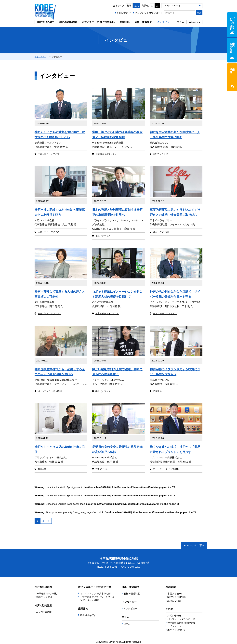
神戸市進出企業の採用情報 (181, 623)
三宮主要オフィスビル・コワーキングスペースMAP (97, 599)
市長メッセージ (175, 594)
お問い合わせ (124, 13)
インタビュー (164, 22)
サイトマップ (174, 626)
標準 (129, 6)
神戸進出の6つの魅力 (47, 594)
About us (194, 22)
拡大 (137, 6)
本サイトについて (177, 630)
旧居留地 (157, 391)
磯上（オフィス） (104, 236)
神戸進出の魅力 (46, 22)
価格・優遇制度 (143, 22)
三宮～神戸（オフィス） (50, 154)
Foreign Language (172, 6)
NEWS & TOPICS (177, 597)
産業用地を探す (88, 615)
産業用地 (125, 22)
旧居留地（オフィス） (106, 154)
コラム (180, 22)
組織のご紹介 (174, 601)
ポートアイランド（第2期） (51, 391)
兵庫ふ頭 (42, 469)
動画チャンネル (44, 597)
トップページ (40, 57)
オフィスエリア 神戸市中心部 (98, 22)
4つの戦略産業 (44, 612)
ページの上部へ (194, 545)
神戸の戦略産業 (68, 22)
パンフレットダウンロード (149, 13)
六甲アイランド (161, 154)
